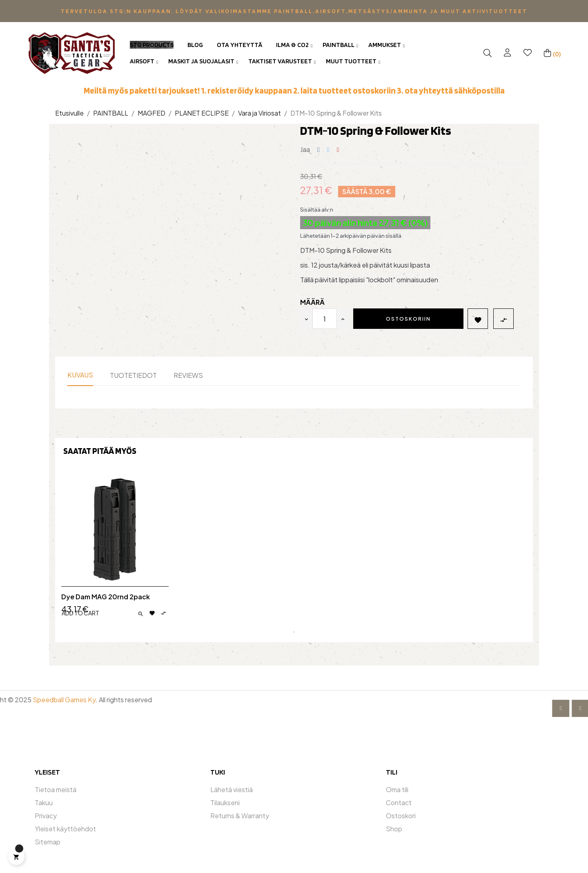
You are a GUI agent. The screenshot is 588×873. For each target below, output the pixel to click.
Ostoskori (401, 816)
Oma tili (397, 789)
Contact (399, 803)
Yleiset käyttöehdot (65, 829)
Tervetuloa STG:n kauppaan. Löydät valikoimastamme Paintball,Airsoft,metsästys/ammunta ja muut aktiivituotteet (294, 11)
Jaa (318, 150)
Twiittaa (328, 150)
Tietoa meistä (56, 789)
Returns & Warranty (240, 816)
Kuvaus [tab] (80, 375)
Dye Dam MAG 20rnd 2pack (106, 597)
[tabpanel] (115, 552)
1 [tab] (294, 632)
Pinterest (338, 150)
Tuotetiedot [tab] (133, 375)
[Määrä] (325, 319)
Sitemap (48, 842)
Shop (394, 829)
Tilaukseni (225, 803)
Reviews (188, 375)
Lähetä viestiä (232, 789)
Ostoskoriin (408, 319)
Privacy (46, 816)
